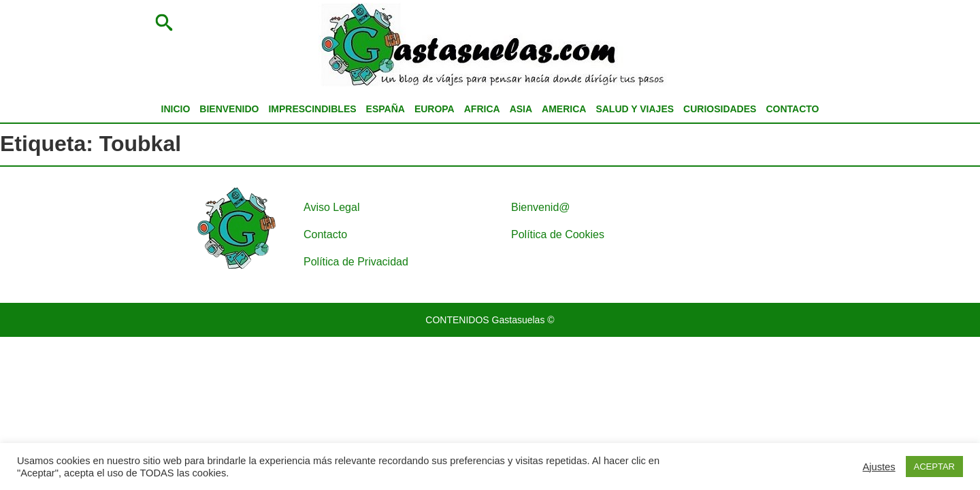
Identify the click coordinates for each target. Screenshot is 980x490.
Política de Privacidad (356, 262)
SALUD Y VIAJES (635, 109)
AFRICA (482, 109)
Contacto (325, 234)
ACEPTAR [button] (934, 467)
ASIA (521, 109)
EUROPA (435, 109)
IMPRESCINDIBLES (312, 109)
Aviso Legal (331, 207)
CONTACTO (792, 109)
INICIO (176, 109)
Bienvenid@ (541, 207)
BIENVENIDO (229, 109)
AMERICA (564, 109)
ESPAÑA (386, 109)
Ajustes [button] (879, 467)
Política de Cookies (558, 234)
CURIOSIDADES (720, 109)
